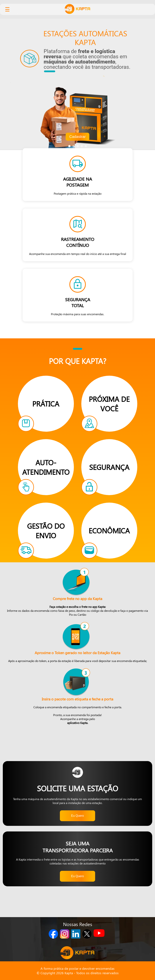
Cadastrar (78, 137)
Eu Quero (77, 816)
